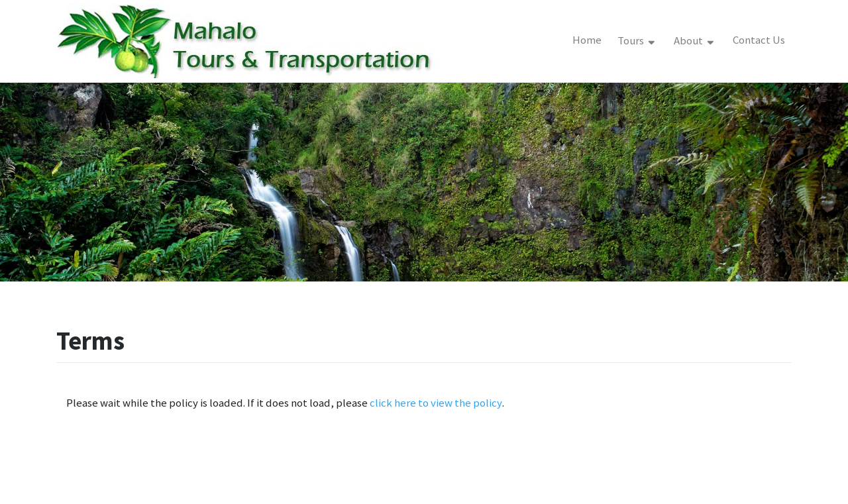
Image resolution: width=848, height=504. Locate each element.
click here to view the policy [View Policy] (436, 403)
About (689, 40)
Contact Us (759, 40)
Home (587, 40)
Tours (632, 40)
